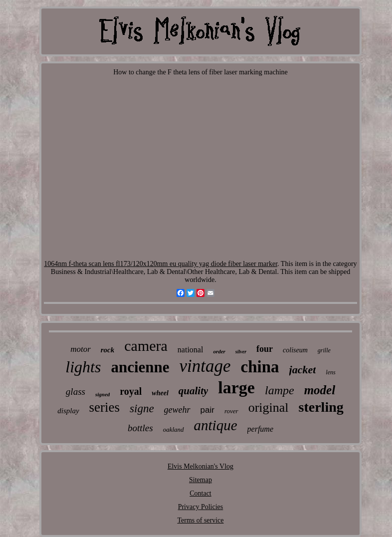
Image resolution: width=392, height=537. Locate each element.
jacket (303, 370)
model (320, 390)
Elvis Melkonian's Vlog (200, 466)
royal (131, 391)
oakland (174, 429)
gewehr (177, 410)
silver (241, 352)
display (68, 411)
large (236, 388)
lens (330, 372)
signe (142, 408)
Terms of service (200, 520)
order (219, 351)
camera (146, 346)
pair (207, 410)
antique (216, 425)
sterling (321, 407)
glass (76, 392)
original (269, 407)
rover (231, 411)
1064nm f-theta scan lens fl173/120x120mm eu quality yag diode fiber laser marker (161, 264)
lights (83, 367)
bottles (140, 428)
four (265, 349)
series (104, 407)
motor (81, 349)
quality (194, 391)
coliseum (295, 350)
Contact (200, 493)
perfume (260, 429)
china (260, 367)
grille (324, 350)
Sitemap (200, 480)
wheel (160, 393)
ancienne (140, 367)
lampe (280, 390)
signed (102, 394)
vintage (205, 366)
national (191, 350)
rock (108, 350)
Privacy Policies (201, 507)
